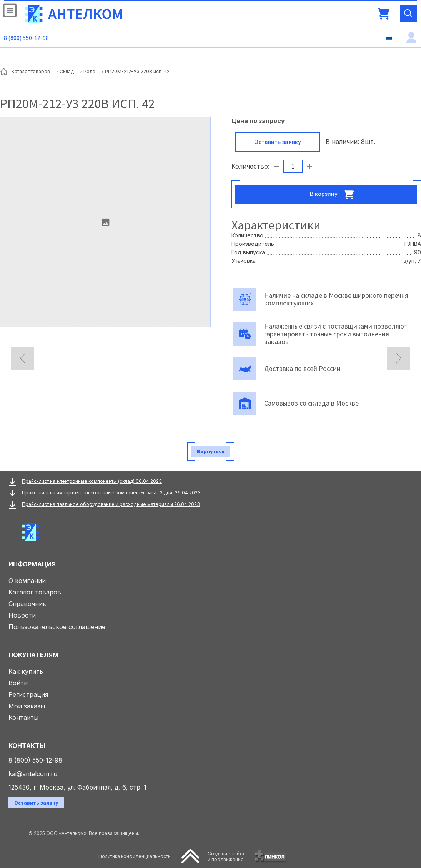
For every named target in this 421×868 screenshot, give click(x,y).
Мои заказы (27, 706)
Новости (22, 615)
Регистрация (28, 694)
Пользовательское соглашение (57, 627)
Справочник (27, 604)
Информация (32, 564)
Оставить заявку (278, 142)
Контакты (23, 718)
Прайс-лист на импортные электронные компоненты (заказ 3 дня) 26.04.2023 (111, 493)
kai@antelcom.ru (33, 774)
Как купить (26, 671)
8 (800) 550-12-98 (26, 38)
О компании (27, 581)
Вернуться (211, 451)
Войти (18, 683)
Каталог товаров (35, 592)
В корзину (334, 194)
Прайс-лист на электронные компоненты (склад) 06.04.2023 (92, 481)
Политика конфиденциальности (135, 856)
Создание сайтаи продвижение (226, 856)
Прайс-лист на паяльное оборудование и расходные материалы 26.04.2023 (111, 504)
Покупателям (33, 655)
